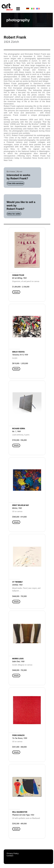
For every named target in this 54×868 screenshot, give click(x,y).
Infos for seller (14, 214)
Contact (10, 856)
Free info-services (15, 183)
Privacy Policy (13, 853)
